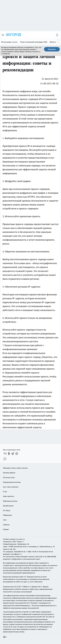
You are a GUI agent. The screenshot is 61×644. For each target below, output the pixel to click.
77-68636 (24, 587)
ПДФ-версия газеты (10, 501)
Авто (5, 520)
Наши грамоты (8, 496)
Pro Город (7, 510)
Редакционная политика (12, 482)
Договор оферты (9, 473)
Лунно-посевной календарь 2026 (34, 42)
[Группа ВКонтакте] (5, 454)
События (6, 525)
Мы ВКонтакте (8, 506)
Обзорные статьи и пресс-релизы (15, 468)
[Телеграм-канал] (13, 454)
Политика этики (9, 477)
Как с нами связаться (11, 487)
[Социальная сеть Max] (5, 459)
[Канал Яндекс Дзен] (17, 454)
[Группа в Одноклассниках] (9, 454)
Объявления (7, 515)
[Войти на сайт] (57, 35)
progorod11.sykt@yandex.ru (13, 559)
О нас (5, 492)
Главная (6, 529)
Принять (52, 49)
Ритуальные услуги (9, 42)
